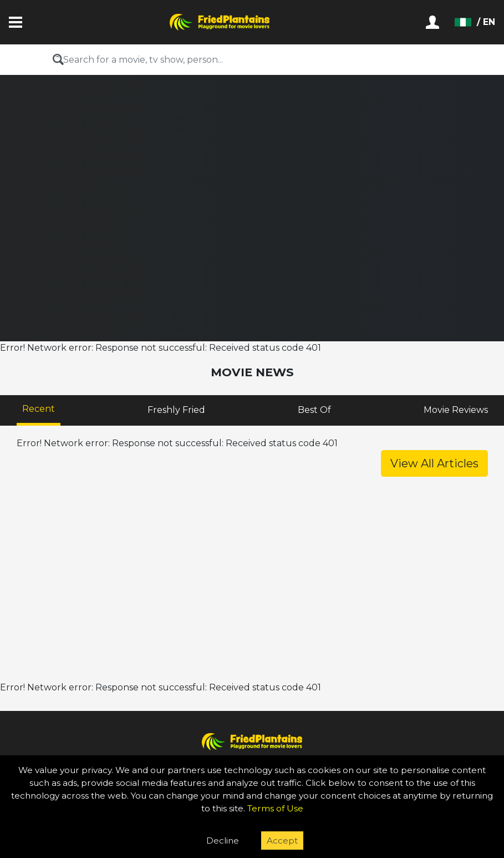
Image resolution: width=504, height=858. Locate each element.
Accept (282, 841)
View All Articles (434, 463)
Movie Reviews (456, 410)
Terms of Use (275, 808)
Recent (39, 409)
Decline (223, 841)
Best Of (314, 410)
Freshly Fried (176, 410)
